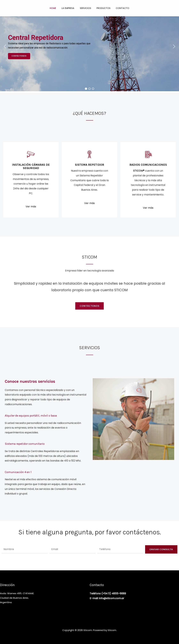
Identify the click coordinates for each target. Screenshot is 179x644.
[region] (89, 46)
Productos (103, 8)
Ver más (31, 215)
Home (55, 8)
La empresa (69, 8)
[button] (5, 46)
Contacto (121, 8)
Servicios (86, 8)
